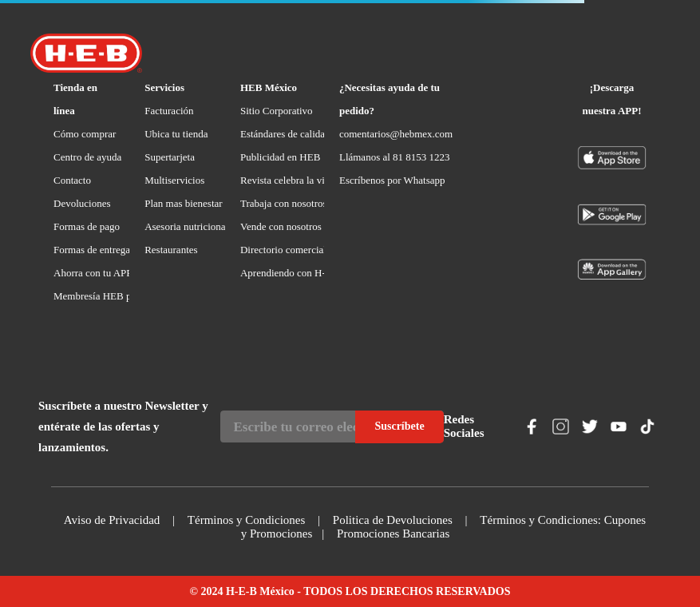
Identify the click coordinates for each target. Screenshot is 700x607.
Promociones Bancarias (393, 534)
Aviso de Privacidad (112, 520)
